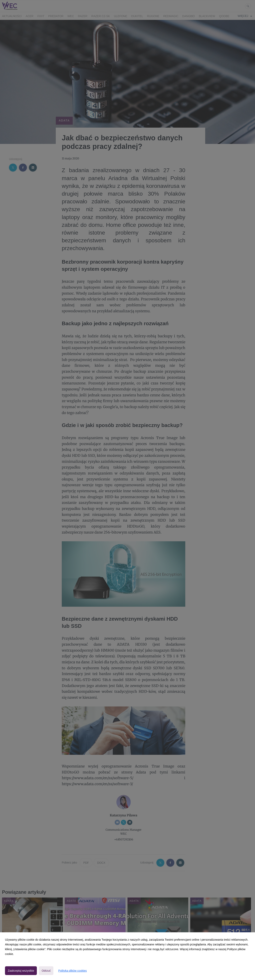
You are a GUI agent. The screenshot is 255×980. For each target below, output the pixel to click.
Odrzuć (46, 971)
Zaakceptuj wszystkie (21, 971)
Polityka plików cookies (72, 971)
